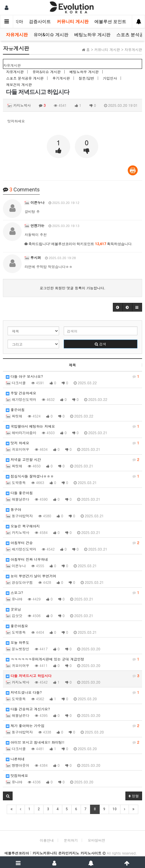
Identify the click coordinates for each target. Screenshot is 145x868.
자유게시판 (17, 35)
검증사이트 (40, 22)
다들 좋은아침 (19, 493)
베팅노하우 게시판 (92, 35)
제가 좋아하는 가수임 (72, 726)
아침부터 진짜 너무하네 (27, 559)
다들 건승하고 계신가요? (28, 709)
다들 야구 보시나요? (72, 376)
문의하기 (71, 840)
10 (115, 809)
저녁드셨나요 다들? (72, 692)
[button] (118, 307)
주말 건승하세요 (21, 393)
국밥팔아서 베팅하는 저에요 (72, 426)
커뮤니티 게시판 (73, 22)
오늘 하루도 (18, 642)
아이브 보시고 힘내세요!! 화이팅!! (72, 742)
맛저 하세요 (72, 443)
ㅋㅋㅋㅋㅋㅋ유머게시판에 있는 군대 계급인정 (72, 659)
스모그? (72, 593)
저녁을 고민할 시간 (72, 460)
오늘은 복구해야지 (23, 526)
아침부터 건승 (72, 543)
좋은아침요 (17, 626)
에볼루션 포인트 (110, 22)
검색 (100, 344)
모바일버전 (96, 840)
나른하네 (15, 759)
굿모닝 (13, 609)
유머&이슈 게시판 (51, 35)
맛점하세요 (17, 775)
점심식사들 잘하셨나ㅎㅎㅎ (72, 476)
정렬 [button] (134, 796)
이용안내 (47, 840)
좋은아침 (15, 409)
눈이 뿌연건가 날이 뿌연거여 (31, 576)
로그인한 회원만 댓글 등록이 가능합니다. (73, 288)
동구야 (13, 509)
